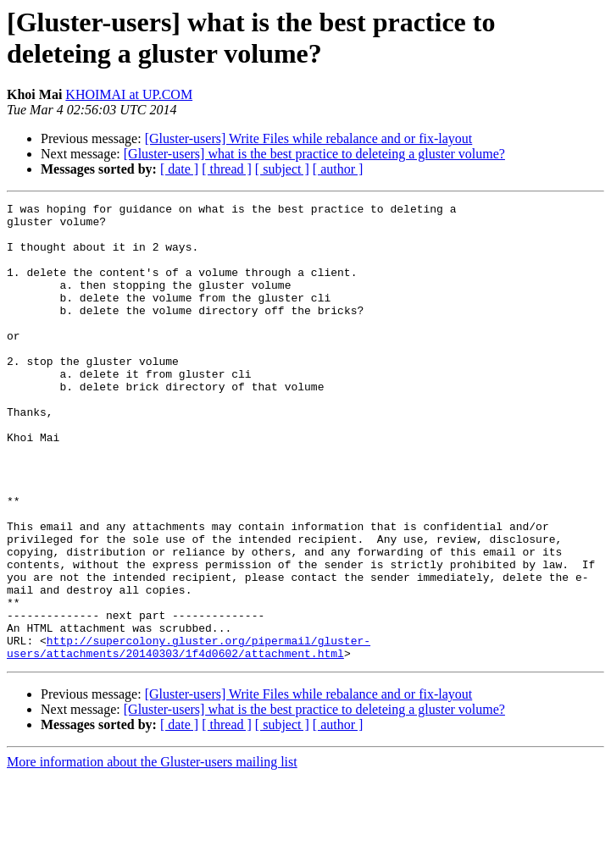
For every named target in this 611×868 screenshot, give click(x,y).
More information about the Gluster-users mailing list (152, 853)
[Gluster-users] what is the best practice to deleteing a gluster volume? (314, 154)
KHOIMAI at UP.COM (129, 94)
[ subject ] (282, 169)
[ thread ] (227, 169)
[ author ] (338, 169)
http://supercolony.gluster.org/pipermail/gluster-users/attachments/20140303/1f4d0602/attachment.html (189, 737)
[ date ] (179, 169)
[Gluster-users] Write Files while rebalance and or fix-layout (309, 138)
